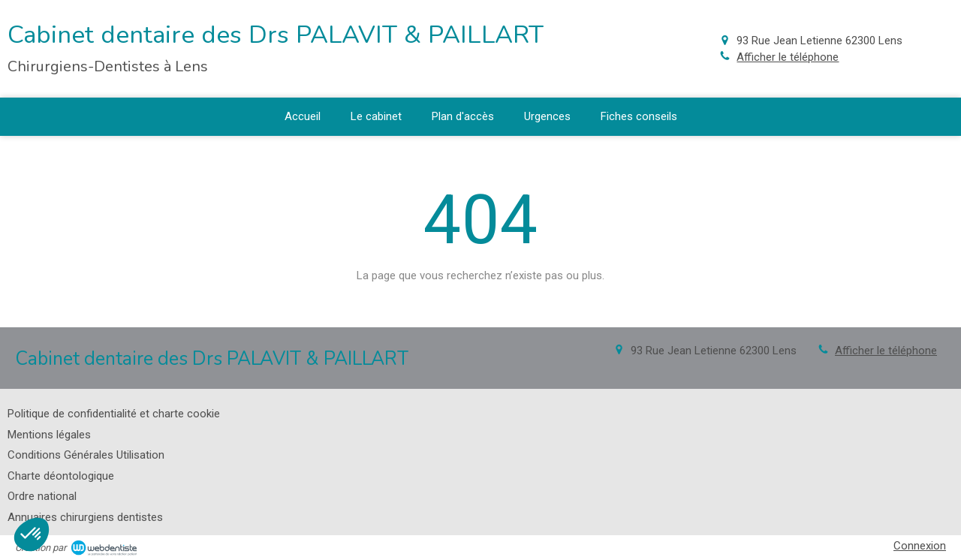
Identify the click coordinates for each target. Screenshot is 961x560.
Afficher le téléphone (788, 57)
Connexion (920, 546)
